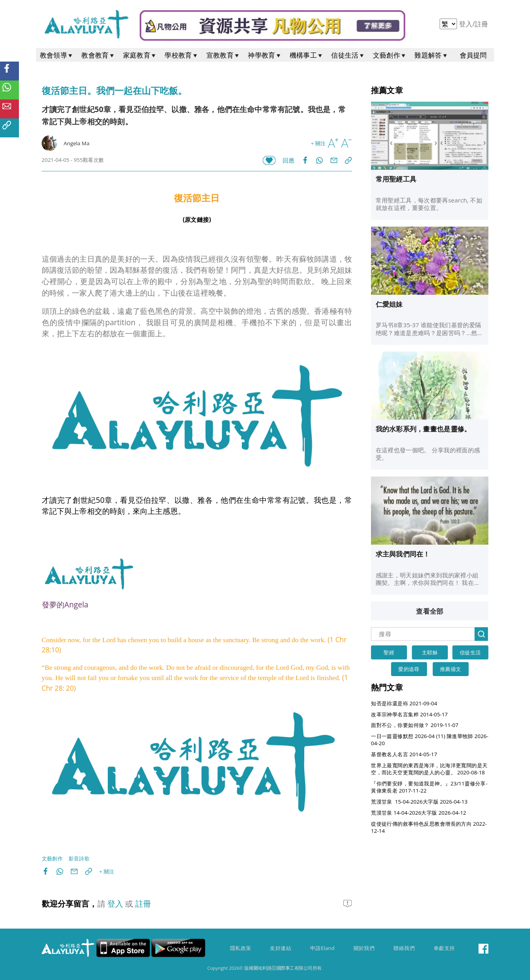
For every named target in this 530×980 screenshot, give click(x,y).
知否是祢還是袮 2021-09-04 (404, 703)
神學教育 (265, 55)
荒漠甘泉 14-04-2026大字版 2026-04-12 (419, 813)
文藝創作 (390, 55)
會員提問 (473, 55)
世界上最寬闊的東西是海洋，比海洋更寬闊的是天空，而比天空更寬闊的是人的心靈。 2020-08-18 (429, 769)
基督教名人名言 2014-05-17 (404, 754)
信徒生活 (348, 55)
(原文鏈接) (197, 220)
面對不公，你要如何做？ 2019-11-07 (415, 725)
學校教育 (182, 55)
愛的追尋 (409, 669)
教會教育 (98, 55)
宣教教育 (223, 55)
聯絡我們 (404, 948)
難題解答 (431, 55)
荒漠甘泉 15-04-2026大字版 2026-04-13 (419, 802)
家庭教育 (140, 55)
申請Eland (322, 948)
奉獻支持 (444, 948)
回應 (289, 160)
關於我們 (364, 948)
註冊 (482, 24)
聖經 (389, 652)
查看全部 (430, 611)
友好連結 (281, 948)
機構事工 (307, 55)
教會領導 (57, 55)
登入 (467, 24)
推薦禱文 (451, 669)
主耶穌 (430, 652)
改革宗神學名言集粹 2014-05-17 (409, 714)
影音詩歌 (79, 858)
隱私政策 (241, 948)
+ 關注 (318, 143)
